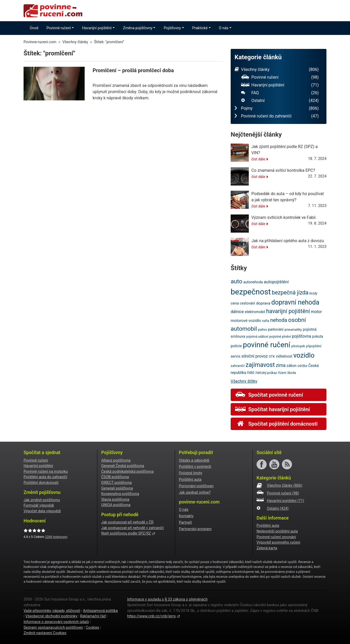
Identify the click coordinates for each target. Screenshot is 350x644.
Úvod (34, 28)
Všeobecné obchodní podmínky (51, 616)
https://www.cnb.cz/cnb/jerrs (151, 616)
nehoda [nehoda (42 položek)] (279, 320)
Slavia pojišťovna (115, 499)
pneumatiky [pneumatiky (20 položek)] (293, 330)
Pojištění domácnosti (41, 483)
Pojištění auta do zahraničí (45, 477)
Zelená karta (267, 548)
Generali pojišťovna (117, 488)
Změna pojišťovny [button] (138, 28)
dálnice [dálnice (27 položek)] (237, 312)
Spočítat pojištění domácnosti (276, 424)
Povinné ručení (280, 77)
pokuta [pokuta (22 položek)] (318, 336)
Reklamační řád (93, 616)
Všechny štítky (244, 381)
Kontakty (186, 516)
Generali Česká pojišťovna (123, 466)
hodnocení (56, 537)
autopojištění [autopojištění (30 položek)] (276, 282)
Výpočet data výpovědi (42, 511)
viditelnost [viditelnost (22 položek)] (284, 356)
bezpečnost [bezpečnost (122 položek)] (251, 292)
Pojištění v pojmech (195, 467)
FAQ (280, 93)
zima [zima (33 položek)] (281, 365)
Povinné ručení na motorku (46, 472)
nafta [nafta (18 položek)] (266, 321)
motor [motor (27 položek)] (316, 312)
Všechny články (277, 70)
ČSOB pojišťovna (115, 477)
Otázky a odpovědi (194, 460)
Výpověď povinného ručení (278, 542)
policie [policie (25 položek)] (236, 346)
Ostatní (280, 101)
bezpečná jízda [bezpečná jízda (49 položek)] (290, 293)
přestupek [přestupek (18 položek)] (298, 346)
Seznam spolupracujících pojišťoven (53, 628)
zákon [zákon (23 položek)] (291, 366)
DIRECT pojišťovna (116, 483)
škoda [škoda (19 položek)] (292, 373)
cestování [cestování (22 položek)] (247, 303)
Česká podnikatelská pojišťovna (127, 472)
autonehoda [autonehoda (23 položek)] (253, 282)
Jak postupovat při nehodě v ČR (127, 522)
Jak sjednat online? (195, 493)
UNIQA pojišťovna (116, 505)
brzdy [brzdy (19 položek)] (313, 293)
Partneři (185, 523)
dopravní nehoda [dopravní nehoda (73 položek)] (295, 302)
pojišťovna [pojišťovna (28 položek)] (302, 336)
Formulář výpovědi (39, 505)
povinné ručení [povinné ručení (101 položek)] (267, 345)
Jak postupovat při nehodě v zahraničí (133, 528)
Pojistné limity (191, 473)
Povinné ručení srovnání (276, 537)
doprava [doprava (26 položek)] (263, 303)
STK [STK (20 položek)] (272, 356)
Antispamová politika (100, 611)
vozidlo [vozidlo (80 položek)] (304, 355)
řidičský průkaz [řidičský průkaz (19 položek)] (266, 373)
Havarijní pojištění (280, 85)
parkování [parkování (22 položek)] (276, 329)
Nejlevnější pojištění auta (277, 531)
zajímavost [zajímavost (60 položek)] (260, 365)
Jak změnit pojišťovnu (42, 500)
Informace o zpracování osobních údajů (56, 622)
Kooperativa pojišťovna (120, 494)
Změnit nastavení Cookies (45, 633)
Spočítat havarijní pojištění (272, 409)
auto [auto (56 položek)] (236, 281)
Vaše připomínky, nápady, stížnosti (52, 611)
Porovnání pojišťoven (196, 486)
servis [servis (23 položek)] (236, 356)
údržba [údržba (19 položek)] (302, 366)
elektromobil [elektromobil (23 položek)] (255, 312)
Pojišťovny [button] (172, 28)
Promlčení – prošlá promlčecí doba (133, 70)
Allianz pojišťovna (116, 460)
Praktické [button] (200, 28)
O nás (184, 510)
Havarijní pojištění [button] (97, 28)
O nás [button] (224, 28)
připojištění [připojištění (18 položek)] (314, 346)
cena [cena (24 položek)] (235, 303)
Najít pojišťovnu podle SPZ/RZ (126, 533)
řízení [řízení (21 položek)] (282, 373)
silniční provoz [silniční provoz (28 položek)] (254, 356)
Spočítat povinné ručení (269, 395)
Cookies (92, 628)
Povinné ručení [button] (59, 28)
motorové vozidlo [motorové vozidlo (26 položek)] (246, 321)
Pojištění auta (190, 480)
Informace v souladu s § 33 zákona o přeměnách (167, 599)
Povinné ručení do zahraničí (277, 116)
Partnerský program (195, 529)
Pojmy (277, 108)
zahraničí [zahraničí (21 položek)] (238, 366)
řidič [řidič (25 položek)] (251, 373)
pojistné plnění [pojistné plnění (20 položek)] (280, 336)
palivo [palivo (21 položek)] (262, 330)
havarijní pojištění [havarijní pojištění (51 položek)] (288, 311)
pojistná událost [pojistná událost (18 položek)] (257, 337)
